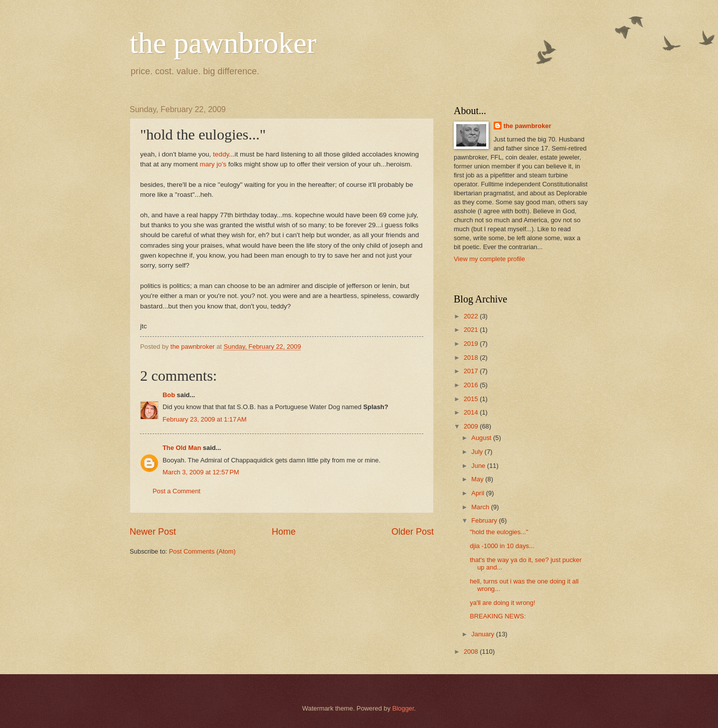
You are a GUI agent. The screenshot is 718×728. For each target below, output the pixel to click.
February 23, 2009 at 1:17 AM (205, 419)
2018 (472, 358)
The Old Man (182, 448)
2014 (472, 412)
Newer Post (153, 532)
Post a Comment (177, 491)
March (481, 507)
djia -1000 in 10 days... (502, 546)
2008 (472, 652)
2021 (472, 330)
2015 (472, 399)
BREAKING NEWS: (498, 616)
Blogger (403, 708)
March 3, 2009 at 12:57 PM (201, 472)
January (483, 634)
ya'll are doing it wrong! (502, 603)
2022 (472, 316)
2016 (472, 385)
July (478, 452)
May (478, 479)
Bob (169, 395)
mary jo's (214, 164)
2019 (472, 344)
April (478, 493)
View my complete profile (489, 259)
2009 (472, 426)
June (479, 466)
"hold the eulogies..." (499, 532)
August (482, 438)
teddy (221, 154)
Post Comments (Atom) (202, 551)
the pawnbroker (223, 43)
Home (284, 532)
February (485, 520)
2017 (472, 371)
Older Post (413, 532)
